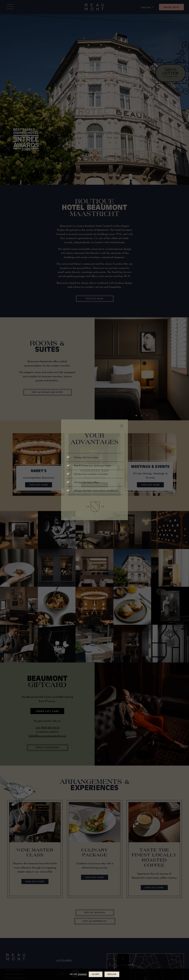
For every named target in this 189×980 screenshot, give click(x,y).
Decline (112, 974)
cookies (82, 974)
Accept (96, 974)
